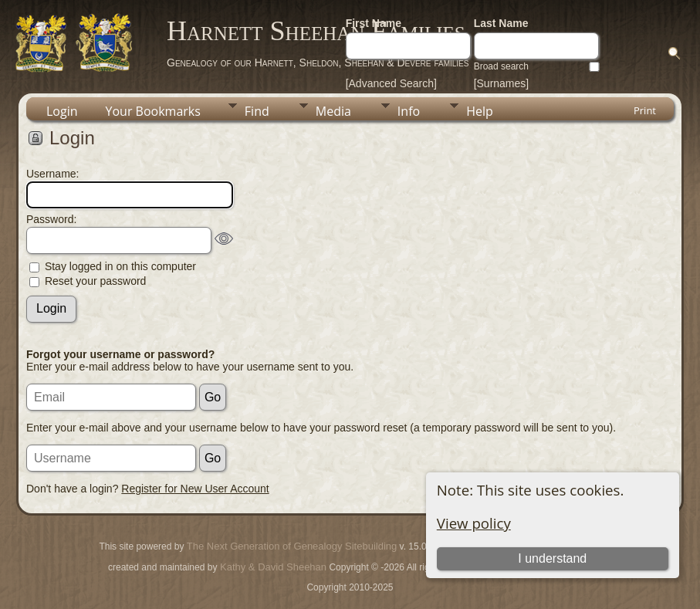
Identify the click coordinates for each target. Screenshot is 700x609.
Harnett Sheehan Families (316, 31)
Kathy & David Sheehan (272, 567)
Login (62, 111)
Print (645, 110)
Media (333, 111)
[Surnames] (502, 83)
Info (409, 111)
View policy (474, 523)
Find (257, 111)
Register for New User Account (195, 489)
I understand (552, 558)
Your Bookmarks (153, 111)
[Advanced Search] (391, 83)
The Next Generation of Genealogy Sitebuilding (292, 546)
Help (480, 111)
